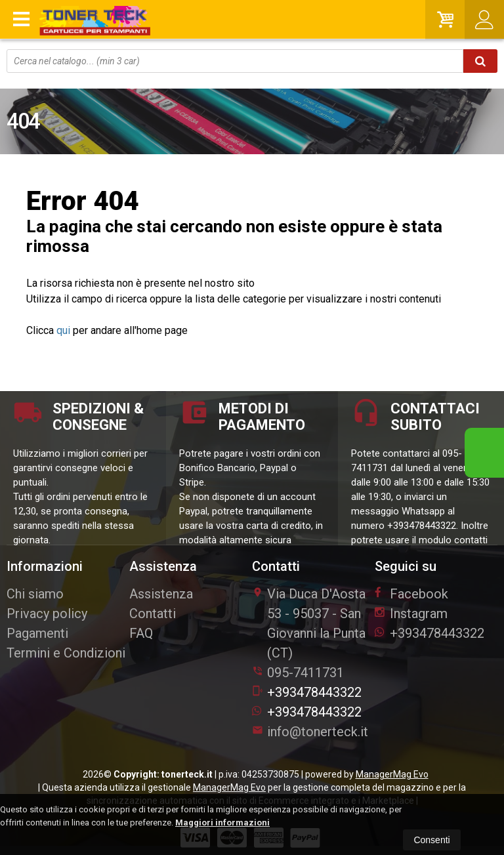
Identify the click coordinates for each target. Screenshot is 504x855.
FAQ (141, 633)
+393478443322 (307, 692)
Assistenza (161, 594)
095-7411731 (305, 673)
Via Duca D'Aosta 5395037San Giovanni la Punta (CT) (309, 623)
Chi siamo (35, 594)
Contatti (153, 614)
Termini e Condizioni (66, 653)
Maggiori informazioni (222, 823)
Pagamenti (37, 633)
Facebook (411, 594)
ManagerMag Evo (392, 774)
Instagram (411, 614)
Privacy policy (47, 614)
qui (63, 330)
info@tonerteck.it (310, 732)
